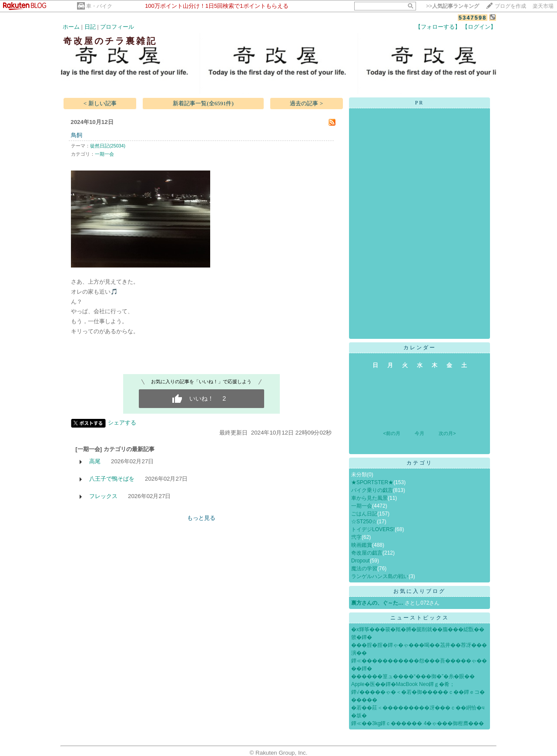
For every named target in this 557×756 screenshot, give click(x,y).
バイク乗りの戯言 (372, 490)
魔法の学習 (364, 569)
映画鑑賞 (362, 545)
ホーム (71, 27)
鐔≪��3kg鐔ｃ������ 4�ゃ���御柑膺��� (418, 723)
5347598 (473, 18)
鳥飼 (77, 135)
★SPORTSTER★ (372, 482)
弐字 (356, 537)
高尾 (95, 461)
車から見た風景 (369, 498)
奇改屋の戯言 (367, 553)
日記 (90, 27)
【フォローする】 (438, 27)
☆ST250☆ (364, 522)
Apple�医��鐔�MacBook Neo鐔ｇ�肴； (403, 684)
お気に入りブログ (419, 591)
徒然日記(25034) (108, 146)
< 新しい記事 (100, 103)
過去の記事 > (306, 103)
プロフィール (117, 27)
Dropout (361, 561)
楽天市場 (543, 6)
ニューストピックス (420, 618)
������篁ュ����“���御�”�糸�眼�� (413, 676)
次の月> (447, 433)
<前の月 (391, 433)
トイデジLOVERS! (373, 529)
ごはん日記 (364, 514)
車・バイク (99, 6)
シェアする (122, 423)
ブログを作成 (510, 6)
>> (453, 6)
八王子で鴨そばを (112, 479)
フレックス (103, 496)
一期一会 (104, 154)
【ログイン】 (479, 27)
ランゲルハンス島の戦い (380, 576)
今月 (419, 433)
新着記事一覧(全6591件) (203, 103)
